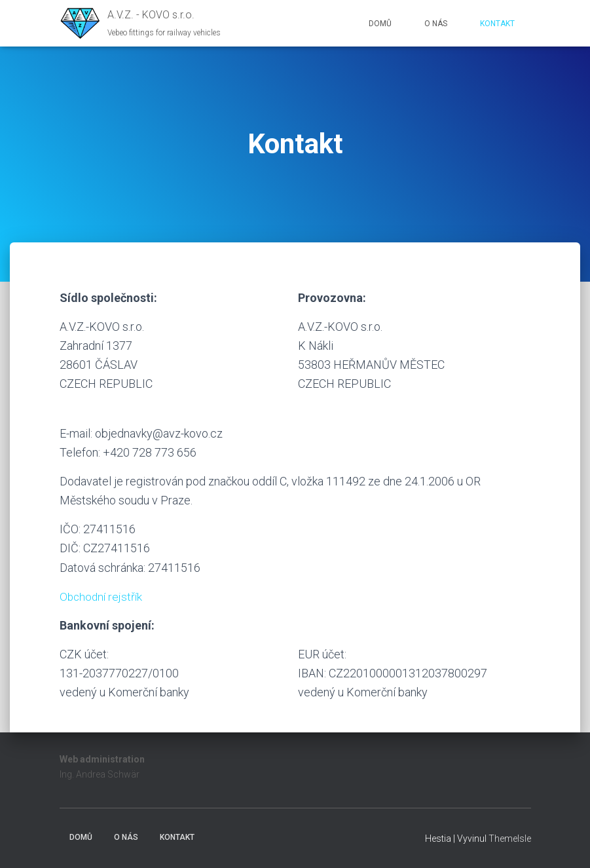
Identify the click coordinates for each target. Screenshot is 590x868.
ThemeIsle (510, 839)
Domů (380, 24)
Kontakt (497, 24)
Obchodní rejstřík (102, 596)
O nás (436, 24)
